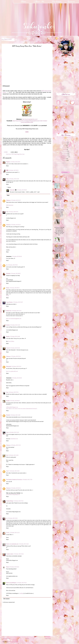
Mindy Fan (9, 311)
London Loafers (10, 554)
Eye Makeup (64, 153)
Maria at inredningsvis (11, 583)
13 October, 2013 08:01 (16, 273)
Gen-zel (8, 348)
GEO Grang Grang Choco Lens (18, 154)
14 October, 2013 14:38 (13, 455)
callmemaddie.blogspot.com (12, 407)
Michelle (8, 415)
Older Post (48, 639)
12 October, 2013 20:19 (15, 162)
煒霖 (7, 170)
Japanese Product (64, 157)
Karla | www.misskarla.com (12, 544)
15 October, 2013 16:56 (19, 554)
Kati (7, 455)
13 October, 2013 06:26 (22, 190)
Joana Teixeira (9, 302)
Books (64, 146)
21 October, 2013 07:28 (22, 583)
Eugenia (8, 162)
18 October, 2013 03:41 (14, 567)
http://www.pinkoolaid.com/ (12, 371)
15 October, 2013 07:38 (18, 501)
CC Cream (65, 148)
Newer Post (6, 639)
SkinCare (64, 160)
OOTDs (64, 159)
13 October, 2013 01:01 (13, 212)
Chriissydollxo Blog (10, 494)
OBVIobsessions (10, 205)
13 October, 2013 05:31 (16, 225)
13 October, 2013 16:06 (15, 336)
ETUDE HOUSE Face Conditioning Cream (61, 187)
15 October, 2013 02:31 (16, 488)
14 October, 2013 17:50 (27, 480)
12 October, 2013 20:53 (14, 170)
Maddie (8, 401)
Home (27, 639)
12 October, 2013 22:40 (14, 179)
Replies (9, 187)
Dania (8, 567)
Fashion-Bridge (10, 501)
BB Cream (64, 144)
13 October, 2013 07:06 (13, 265)
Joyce (7, 432)
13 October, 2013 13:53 (16, 311)
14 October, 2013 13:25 (14, 432)
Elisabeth (8, 273)
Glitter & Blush (11, 341)
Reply (7, 166)
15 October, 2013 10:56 (12, 518)
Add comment (6, 599)
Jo (7, 518)
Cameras (65, 149)
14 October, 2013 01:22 (16, 366)
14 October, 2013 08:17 (15, 401)
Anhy (7, 179)
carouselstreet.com (14, 439)
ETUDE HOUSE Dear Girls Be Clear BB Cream (61, 241)
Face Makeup (64, 155)
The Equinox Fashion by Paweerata (14, 480)
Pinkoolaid (9, 366)
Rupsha (8, 336)
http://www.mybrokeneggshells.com (14, 319)
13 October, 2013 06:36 (17, 256)
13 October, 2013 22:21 (16, 356)
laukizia (8, 325)
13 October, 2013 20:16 (15, 348)
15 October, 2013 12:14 (15, 533)
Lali (7, 212)
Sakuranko (12, 190)
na (7, 265)
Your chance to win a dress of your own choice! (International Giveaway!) (22, 409)
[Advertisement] (11, 9)
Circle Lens (8, 154)
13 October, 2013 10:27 (18, 302)
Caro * (8, 471)
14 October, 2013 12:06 (15, 415)
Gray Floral (62, 255)
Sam (7, 392)
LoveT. (8, 533)
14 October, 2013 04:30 (17, 378)
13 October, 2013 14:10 (15, 325)
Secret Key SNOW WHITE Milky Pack (61, 205)
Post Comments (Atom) (13, 642)
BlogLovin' (18, 494)
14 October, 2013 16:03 (15, 471)
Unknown (8, 200)
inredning (21, 593)
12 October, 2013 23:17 (16, 200)
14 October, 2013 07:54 (13, 392)
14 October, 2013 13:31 (16, 445)
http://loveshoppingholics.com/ (30, 119)
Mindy (8, 288)
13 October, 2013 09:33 (14, 288)
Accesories (64, 142)
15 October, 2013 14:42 (24, 544)
